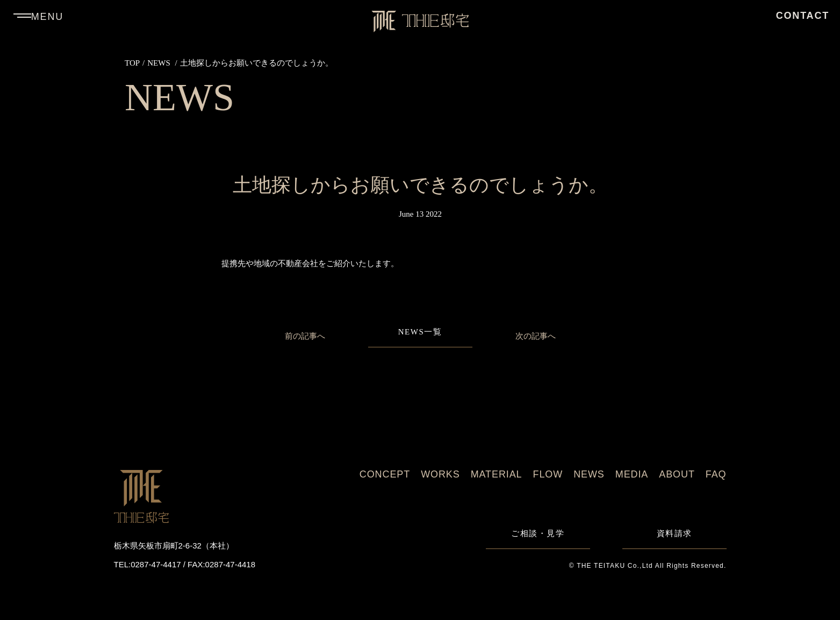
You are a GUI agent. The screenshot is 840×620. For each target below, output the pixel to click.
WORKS (440, 474)
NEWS (159, 63)
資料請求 (674, 534)
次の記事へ (536, 336)
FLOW (548, 474)
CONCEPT (385, 474)
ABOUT (677, 474)
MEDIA (632, 474)
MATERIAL (497, 474)
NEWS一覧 (420, 332)
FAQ (716, 474)
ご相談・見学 (538, 534)
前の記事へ (305, 336)
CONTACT (803, 16)
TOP (132, 63)
